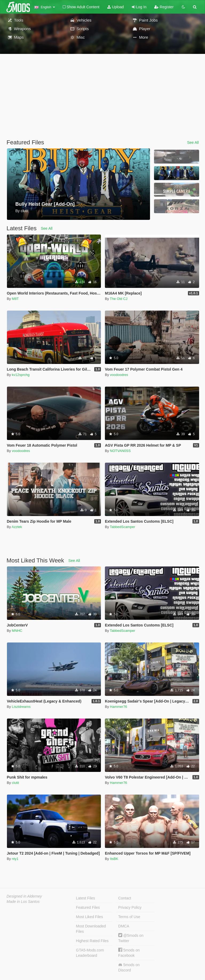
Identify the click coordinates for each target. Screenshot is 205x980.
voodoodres (119, 375)
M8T (15, 299)
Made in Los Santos (23, 902)
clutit (15, 783)
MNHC (17, 631)
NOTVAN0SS (120, 451)
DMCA (124, 926)
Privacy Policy (130, 907)
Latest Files (86, 898)
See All (193, 142)
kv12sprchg (21, 375)
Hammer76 (119, 707)
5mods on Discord (129, 967)
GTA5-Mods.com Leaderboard (90, 953)
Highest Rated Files (92, 941)
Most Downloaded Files (91, 929)
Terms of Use (129, 917)
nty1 (15, 859)
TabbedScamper (123, 527)
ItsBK (114, 859)
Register (164, 7)
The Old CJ (119, 299)
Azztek (17, 527)
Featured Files (88, 907)
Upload (115, 7)
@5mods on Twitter (131, 938)
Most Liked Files (90, 917)
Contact (125, 898)
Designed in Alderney (24, 896)
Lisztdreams (21, 707)
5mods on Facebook (129, 953)
